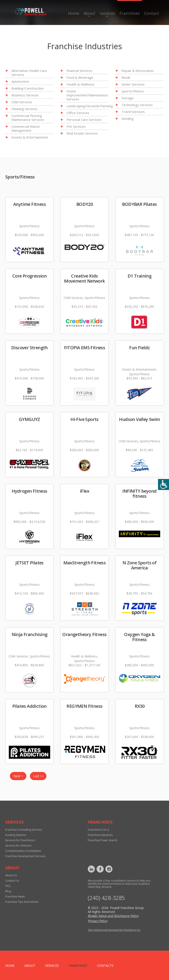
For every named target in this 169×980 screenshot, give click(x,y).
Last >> (38, 776)
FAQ (8, 886)
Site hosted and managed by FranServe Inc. (114, 930)
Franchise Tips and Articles (22, 902)
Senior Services (133, 84)
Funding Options (16, 835)
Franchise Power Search (103, 840)
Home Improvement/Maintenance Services (87, 95)
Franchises (130, 13)
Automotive (20, 81)
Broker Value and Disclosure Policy (113, 916)
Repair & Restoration (138, 71)
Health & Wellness (80, 84)
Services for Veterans (18, 846)
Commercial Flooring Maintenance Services (28, 118)
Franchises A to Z (98, 830)
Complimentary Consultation (23, 851)
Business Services (25, 95)
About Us (11, 875)
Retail (126, 77)
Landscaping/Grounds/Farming (90, 106)
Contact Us (12, 881)
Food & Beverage (80, 77)
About (89, 13)
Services (107, 13)
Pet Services (76, 126)
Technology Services (137, 105)
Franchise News (15, 896)
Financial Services (79, 71)
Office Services (78, 113)
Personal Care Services (84, 120)
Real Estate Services (82, 133)
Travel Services (133, 112)
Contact (152, 13)
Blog (8, 891)
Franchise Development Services (25, 856)
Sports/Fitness (133, 91)
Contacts (105, 966)
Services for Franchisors (20, 840)
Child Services (22, 102)
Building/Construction (28, 88)
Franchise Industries (100, 835)
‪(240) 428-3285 (106, 898)
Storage (128, 98)
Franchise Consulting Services (24, 830)
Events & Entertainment (30, 137)
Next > (18, 776)
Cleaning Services (25, 109)
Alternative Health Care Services (29, 73)
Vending (128, 118)
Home (74, 13)
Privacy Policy (98, 921)
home (10, 966)
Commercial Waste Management (26, 128)
